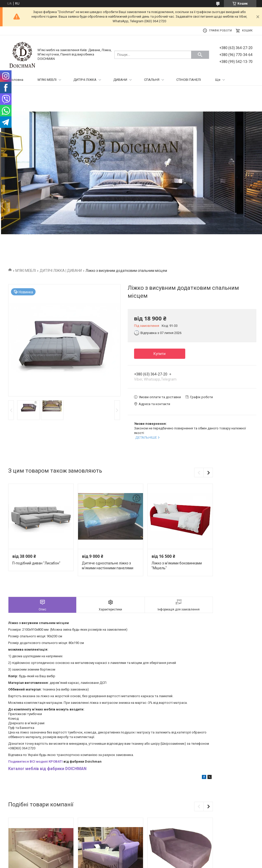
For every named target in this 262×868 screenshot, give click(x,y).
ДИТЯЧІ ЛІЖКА (85, 80)
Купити (160, 354)
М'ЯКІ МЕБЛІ (47, 80)
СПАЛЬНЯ (152, 80)
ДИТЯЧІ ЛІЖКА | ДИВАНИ (61, 271)
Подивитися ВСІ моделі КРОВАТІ (35, 761)
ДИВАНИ (120, 80)
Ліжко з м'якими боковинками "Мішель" (177, 566)
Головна (17, 80)
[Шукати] (200, 55)
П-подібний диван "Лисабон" (36, 563)
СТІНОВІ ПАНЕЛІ (189, 80)
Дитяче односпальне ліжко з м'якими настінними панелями (108, 566)
